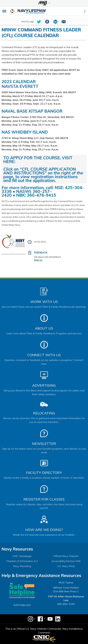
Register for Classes (44, 499)
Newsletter (44, 444)
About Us (44, 328)
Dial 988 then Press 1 (66, 591)
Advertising (44, 385)
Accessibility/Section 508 (66, 561)
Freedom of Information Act (22, 561)
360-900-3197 (66, 604)
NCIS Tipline (66, 583)
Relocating (44, 413)
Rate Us (38, 260)
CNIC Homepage (22, 556)
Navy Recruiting (22, 566)
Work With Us (44, 302)
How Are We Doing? (44, 530)
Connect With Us (44, 355)
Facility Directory (44, 473)
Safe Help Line (22, 605)
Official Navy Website (66, 556)
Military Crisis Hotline (66, 588)
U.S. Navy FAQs (66, 566)
